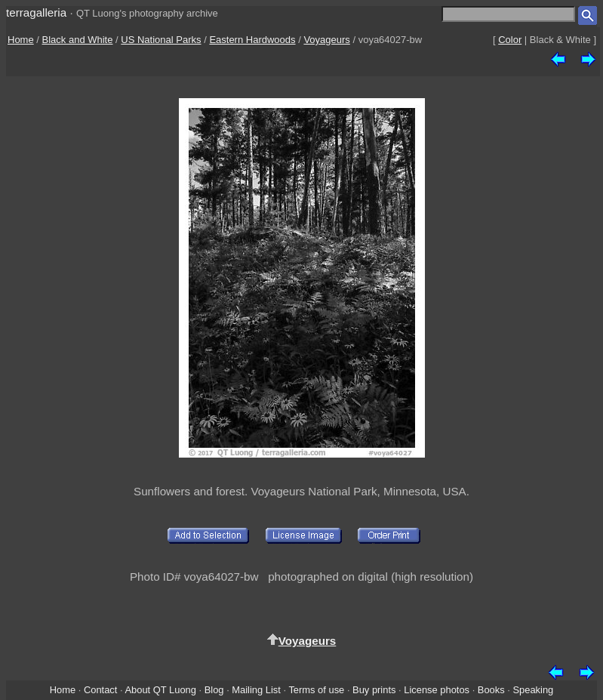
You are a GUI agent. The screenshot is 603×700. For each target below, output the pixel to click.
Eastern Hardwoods (252, 40)
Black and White (78, 40)
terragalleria (36, 12)
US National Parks (161, 40)
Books (491, 690)
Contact (100, 690)
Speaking (533, 690)
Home (21, 40)
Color (510, 40)
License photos (437, 690)
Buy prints (374, 690)
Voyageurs (326, 40)
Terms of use (316, 690)
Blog (214, 690)
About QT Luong (160, 690)
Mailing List (256, 690)
